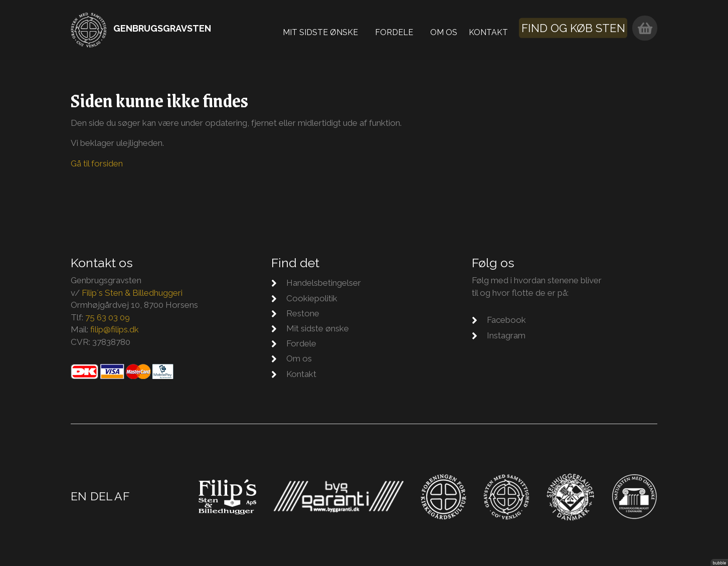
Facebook (506, 320)
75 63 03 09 (108, 317)
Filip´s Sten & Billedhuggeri (132, 293)
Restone (303, 313)
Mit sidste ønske (327, 30)
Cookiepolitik (312, 298)
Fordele (401, 30)
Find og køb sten (579, 28)
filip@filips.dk (115, 329)
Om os (450, 30)
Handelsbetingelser (324, 283)
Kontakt (495, 30)
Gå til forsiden (97, 163)
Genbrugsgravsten (162, 28)
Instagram (506, 335)
